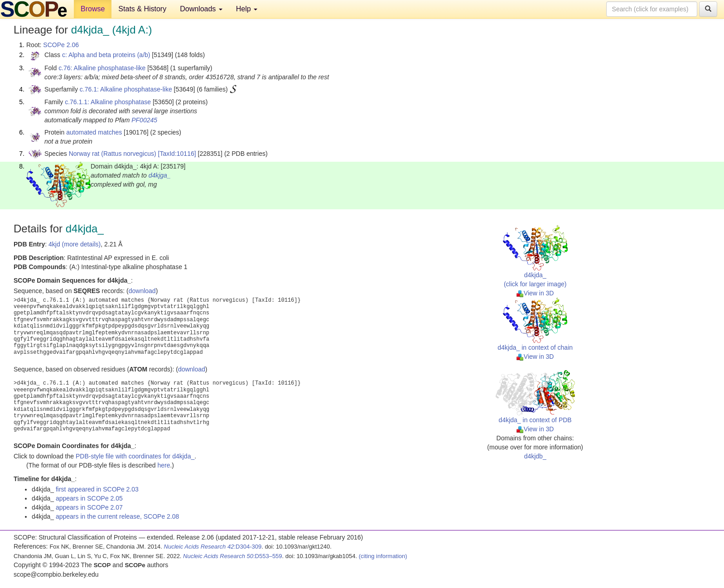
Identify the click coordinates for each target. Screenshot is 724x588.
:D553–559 (233, 556)
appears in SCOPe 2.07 (89, 507)
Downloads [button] (201, 9)
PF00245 (144, 120)
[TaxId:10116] (177, 154)
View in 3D (535, 293)
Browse (93, 9)
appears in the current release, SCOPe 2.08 (117, 516)
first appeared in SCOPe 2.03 (97, 489)
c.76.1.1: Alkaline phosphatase (108, 102)
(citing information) (383, 556)
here (164, 465)
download (142, 291)
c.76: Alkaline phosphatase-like (102, 68)
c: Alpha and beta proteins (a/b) (106, 55)
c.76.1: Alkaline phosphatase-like (126, 89)
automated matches (94, 132)
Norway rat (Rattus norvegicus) (113, 154)
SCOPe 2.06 (61, 45)
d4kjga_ (160, 175)
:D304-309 (213, 547)
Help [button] (247, 9)
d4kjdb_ (535, 456)
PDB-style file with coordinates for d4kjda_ (135, 456)
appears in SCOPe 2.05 (89, 498)
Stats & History (142, 9)
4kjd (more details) (75, 244)
